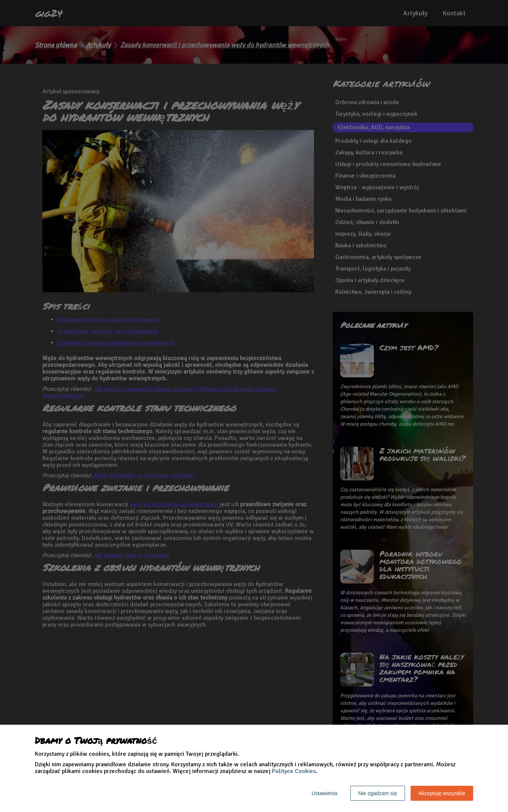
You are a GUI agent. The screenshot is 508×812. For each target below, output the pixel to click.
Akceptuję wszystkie (442, 793)
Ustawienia (324, 793)
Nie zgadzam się (378, 793)
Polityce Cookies (294, 771)
